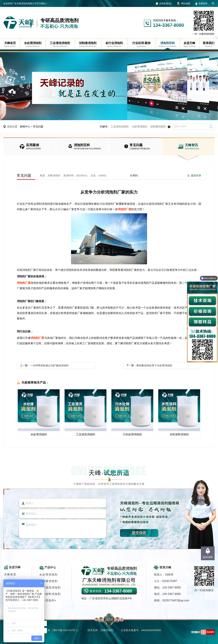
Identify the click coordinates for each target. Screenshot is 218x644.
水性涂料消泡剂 (50, 594)
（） (65, 630)
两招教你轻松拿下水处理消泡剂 (154, 365)
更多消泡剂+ (48, 600)
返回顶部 (208, 557)
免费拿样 (203, 3)
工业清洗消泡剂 (120, 127)
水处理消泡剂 (139, 127)
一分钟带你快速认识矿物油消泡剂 (49, 365)
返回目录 (196, 175)
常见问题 (38, 127)
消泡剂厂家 (124, 209)
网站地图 (186, 3)
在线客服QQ (165, 3)
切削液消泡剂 (158, 127)
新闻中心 (25, 127)
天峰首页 (10, 574)
